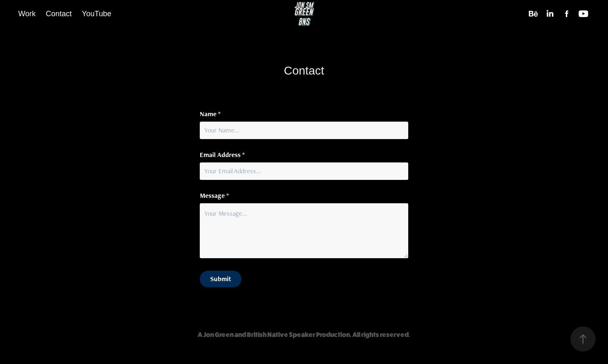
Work (27, 14)
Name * (210, 114)
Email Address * (222, 155)
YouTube (97, 14)
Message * (214, 196)
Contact (59, 14)
